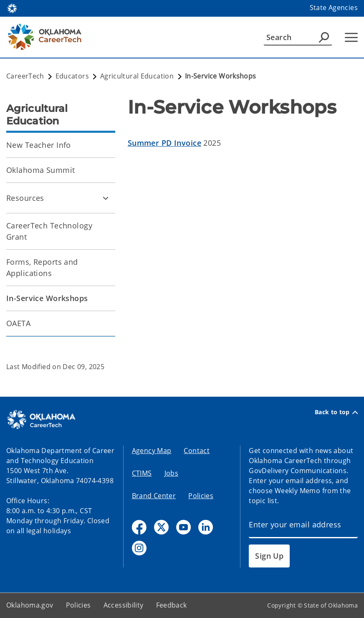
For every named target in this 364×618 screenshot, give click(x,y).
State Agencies (334, 8)
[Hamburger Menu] (351, 37)
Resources (25, 198)
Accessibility (124, 605)
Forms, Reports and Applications (42, 267)
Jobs (172, 473)
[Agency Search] (324, 37)
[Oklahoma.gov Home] (12, 8)
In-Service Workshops (47, 298)
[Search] (298, 37)
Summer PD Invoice (164, 143)
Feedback (172, 605)
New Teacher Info (39, 145)
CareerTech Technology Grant (49, 231)
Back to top (336, 412)
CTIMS (142, 473)
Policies (201, 496)
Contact (197, 451)
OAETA (18, 323)
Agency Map (152, 451)
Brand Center (154, 496)
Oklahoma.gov (30, 605)
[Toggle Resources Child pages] (106, 198)
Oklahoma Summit (40, 170)
